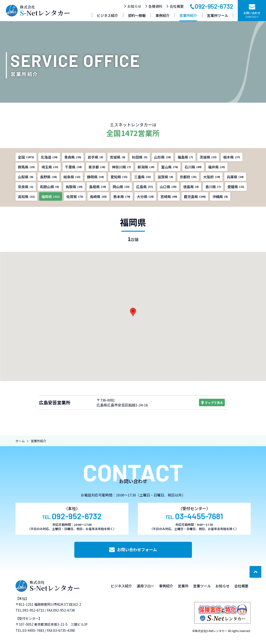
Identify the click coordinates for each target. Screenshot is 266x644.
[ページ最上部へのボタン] (255, 572)
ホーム (20, 441)
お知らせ (133, 6)
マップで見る (212, 403)
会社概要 (175, 6)
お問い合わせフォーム (133, 549)
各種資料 (154, 6)
